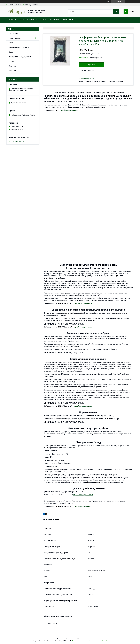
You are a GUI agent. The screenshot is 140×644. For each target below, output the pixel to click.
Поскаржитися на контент (80, 641)
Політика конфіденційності (98, 641)
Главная (12, 20)
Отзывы (12, 61)
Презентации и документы (19, 47)
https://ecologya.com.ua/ (69, 110)
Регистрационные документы (20, 57)
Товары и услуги (27, 20)
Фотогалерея (14, 34)
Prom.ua (81, 639)
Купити (92, 65)
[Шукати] (116, 12)
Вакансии (12, 71)
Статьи (11, 43)
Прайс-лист (68, 20)
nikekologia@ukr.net (17, 141)
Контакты (54, 20)
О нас (43, 20)
